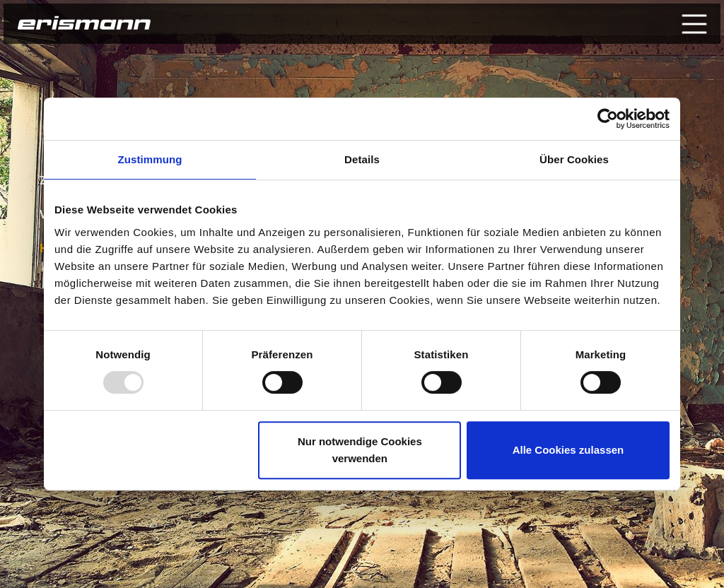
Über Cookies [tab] (574, 159)
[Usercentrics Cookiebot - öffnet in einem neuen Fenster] (608, 119)
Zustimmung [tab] (150, 159)
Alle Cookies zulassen (568, 450)
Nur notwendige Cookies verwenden (360, 450)
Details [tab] (362, 159)
